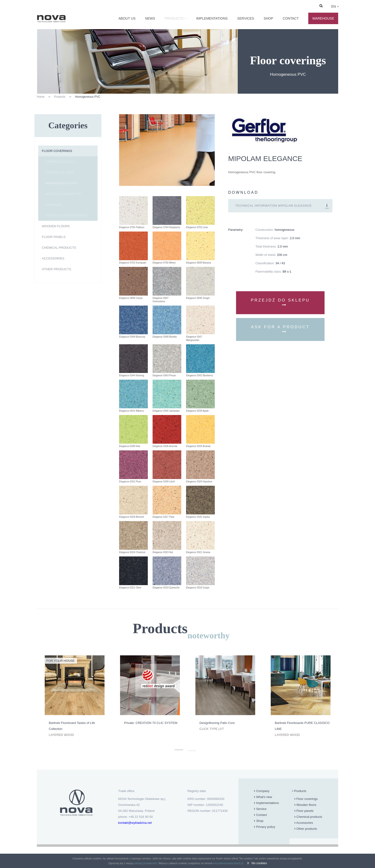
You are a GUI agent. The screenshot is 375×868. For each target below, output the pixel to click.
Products (174, 18)
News (150, 18)
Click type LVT (212, 729)
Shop (268, 18)
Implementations (212, 18)
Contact (291, 18)
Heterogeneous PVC (63, 194)
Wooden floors (56, 226)
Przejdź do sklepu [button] (280, 302)
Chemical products (59, 248)
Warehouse (323, 18)
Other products (56, 269)
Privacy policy (266, 827)
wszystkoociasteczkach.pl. (229, 863)
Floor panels (54, 237)
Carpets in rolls (60, 162)
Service (261, 809)
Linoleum (53, 205)
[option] (74, 697)
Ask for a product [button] (280, 329)
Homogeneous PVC (62, 183)
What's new (264, 797)
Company (263, 791)
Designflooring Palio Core (217, 723)
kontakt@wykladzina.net (135, 823)
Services (246, 18)
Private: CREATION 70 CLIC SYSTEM (151, 723)
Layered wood (61, 735)
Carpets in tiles (60, 172)
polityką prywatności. (146, 863)
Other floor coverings (66, 215)
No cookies (259, 863)
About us (127, 18)
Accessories (53, 258)
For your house (61, 661)
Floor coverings (57, 151)
